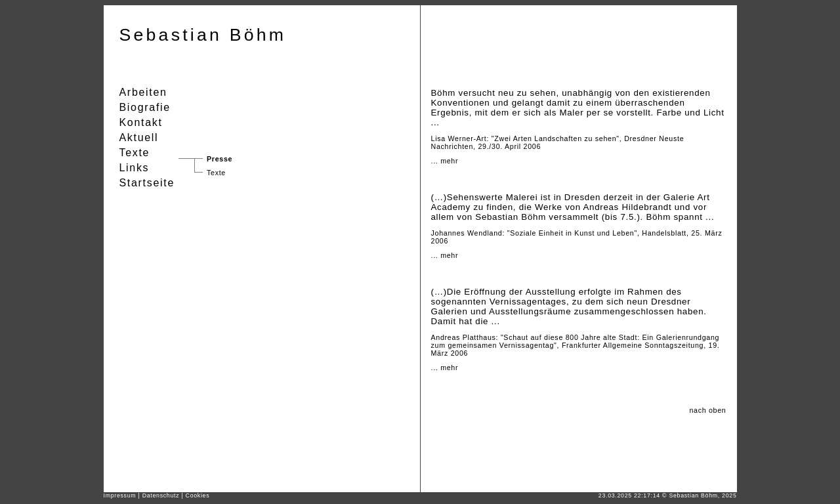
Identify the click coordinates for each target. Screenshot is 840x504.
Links (135, 168)
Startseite (147, 183)
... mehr (445, 161)
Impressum (120, 495)
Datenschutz (161, 495)
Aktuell (139, 137)
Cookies (198, 495)
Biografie (145, 107)
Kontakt (141, 122)
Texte (216, 173)
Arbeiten (143, 92)
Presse (220, 159)
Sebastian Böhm (203, 35)
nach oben (707, 410)
